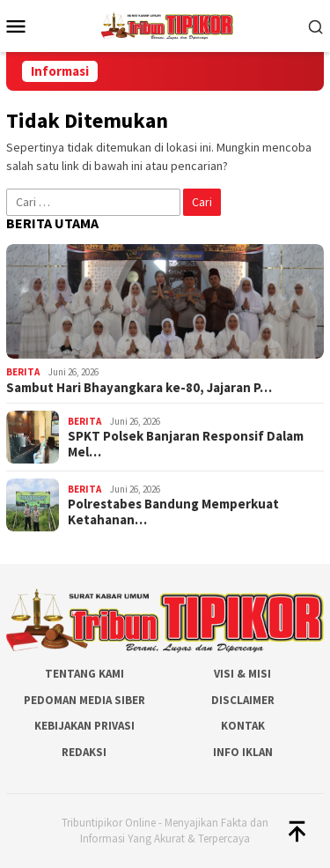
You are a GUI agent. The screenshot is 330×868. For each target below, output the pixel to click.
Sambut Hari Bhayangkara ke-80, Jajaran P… (139, 388)
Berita (23, 372)
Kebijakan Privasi (84, 726)
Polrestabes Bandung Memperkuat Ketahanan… (173, 512)
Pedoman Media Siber (84, 700)
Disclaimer (243, 700)
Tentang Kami (84, 674)
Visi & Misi (242, 674)
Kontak (243, 726)
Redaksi (84, 752)
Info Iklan (243, 752)
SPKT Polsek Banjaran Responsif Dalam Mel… (186, 444)
